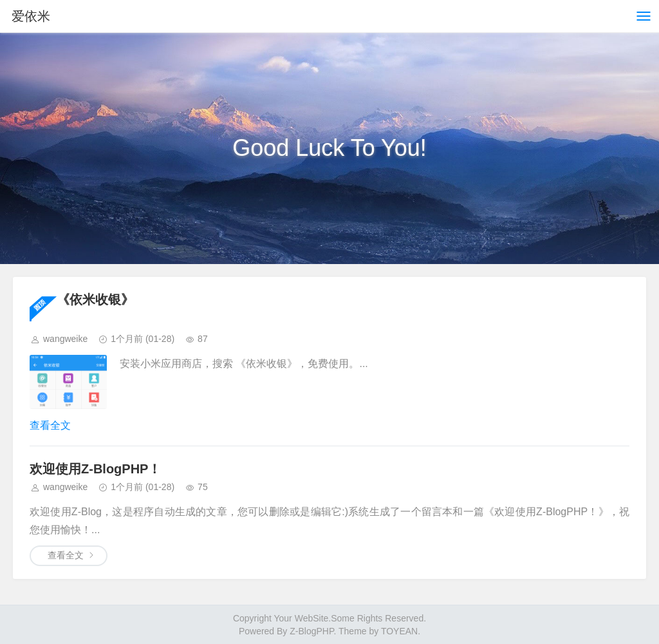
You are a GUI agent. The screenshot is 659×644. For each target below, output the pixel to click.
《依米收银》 (95, 299)
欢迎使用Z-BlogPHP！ (95, 469)
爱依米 (31, 16)
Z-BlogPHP (311, 631)
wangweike (65, 339)
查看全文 (50, 425)
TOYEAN (399, 631)
